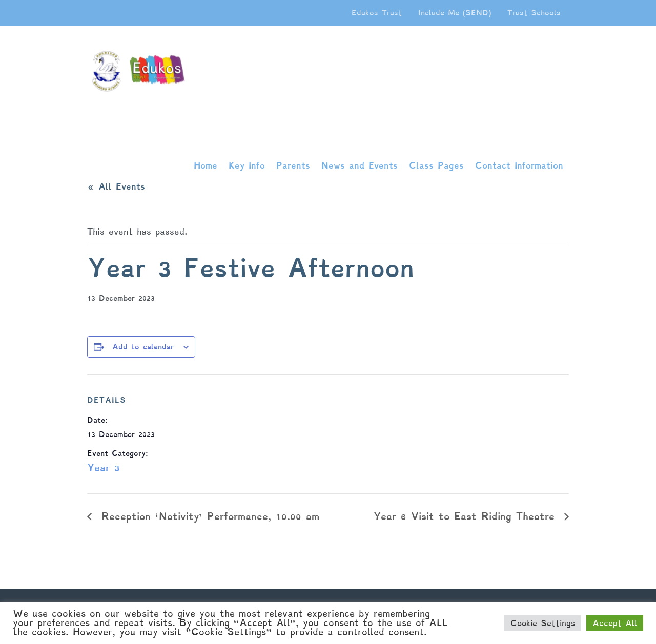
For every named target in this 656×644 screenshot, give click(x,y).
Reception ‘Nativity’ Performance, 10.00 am (208, 516)
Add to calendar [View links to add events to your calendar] (143, 347)
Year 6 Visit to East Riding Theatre (466, 516)
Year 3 (104, 468)
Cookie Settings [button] (543, 623)
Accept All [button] (615, 623)
